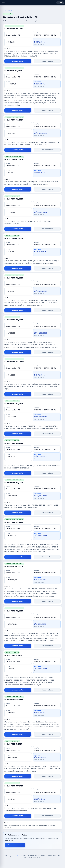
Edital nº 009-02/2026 (14, 120)
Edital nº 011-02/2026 (13, 71)
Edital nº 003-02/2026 (14, 199)
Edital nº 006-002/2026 (14, 362)
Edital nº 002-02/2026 (14, 443)
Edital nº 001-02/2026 (14, 700)
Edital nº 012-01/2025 (13, 744)
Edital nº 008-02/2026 (14, 159)
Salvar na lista (47, 61)
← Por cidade (8, 11)
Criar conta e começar (15, 845)
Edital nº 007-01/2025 (14, 786)
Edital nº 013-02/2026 (14, 29)
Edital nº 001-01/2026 (13, 655)
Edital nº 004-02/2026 (14, 404)
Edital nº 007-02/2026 (14, 278)
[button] (3, 3)
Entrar (60, 3)
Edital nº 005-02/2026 (14, 238)
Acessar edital (18, 61)
